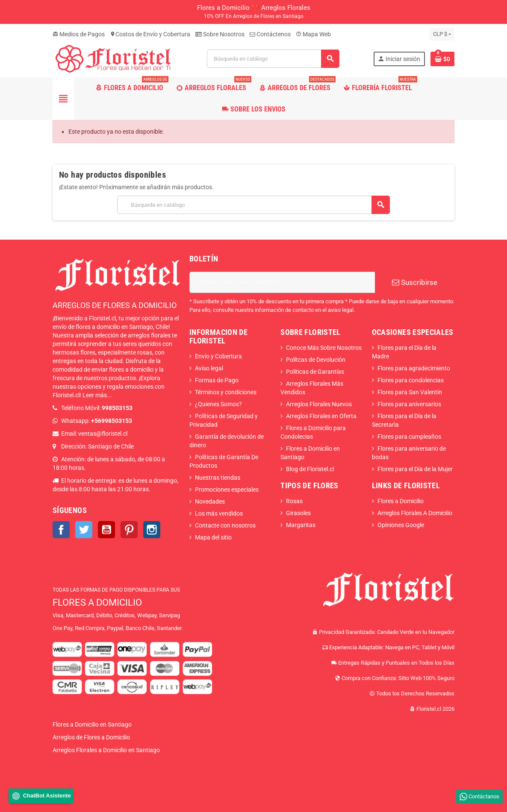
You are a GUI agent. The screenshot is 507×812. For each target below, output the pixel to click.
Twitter (84, 530)
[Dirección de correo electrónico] (282, 282)
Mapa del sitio (213, 537)
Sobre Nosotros (220, 34)
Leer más (95, 395)
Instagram (152, 530)
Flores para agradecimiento (414, 368)
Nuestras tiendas (218, 478)
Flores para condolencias (411, 380)
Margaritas (301, 525)
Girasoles (298, 513)
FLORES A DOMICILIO (97, 602)
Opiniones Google (401, 525)
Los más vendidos (219, 513)
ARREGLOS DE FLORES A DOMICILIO (115, 305)
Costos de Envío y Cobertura (150, 34)
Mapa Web (313, 34)
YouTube (106, 530)
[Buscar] (273, 59)
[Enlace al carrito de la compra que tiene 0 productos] (442, 59)
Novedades (210, 501)
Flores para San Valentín (410, 392)
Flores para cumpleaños (409, 437)
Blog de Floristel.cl (310, 469)
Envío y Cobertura (218, 356)
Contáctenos (270, 34)
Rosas (294, 501)
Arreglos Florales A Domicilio (415, 513)
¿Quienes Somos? (218, 404)
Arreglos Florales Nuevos (319, 404)
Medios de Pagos (79, 34)
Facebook (61, 530)
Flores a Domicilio (401, 501)
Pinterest (129, 530)
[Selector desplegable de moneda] (442, 34)
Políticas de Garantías (315, 372)
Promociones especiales (227, 490)
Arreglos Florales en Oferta (321, 416)
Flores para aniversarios (409, 404)
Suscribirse (415, 282)
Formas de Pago (217, 380)
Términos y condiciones (226, 392)
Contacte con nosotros (225, 525)
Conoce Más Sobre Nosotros (324, 348)
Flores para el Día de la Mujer (415, 469)
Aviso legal (209, 368)
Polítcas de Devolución (316, 360)
